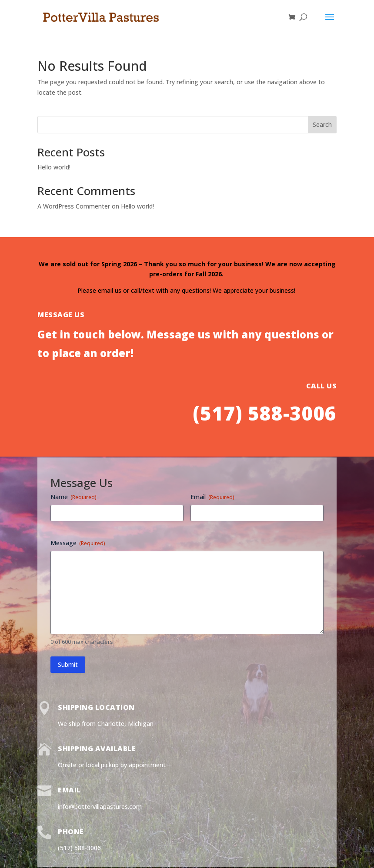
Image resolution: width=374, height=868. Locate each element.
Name (73, 497)
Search (322, 124)
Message (78, 543)
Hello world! (54, 167)
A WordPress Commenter (74, 206)
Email (212, 497)
